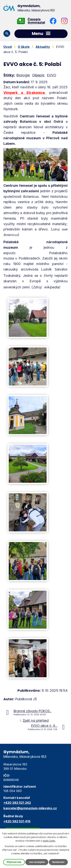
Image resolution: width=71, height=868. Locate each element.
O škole (24, 47)
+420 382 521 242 (17, 803)
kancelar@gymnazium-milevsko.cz (30, 808)
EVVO (52, 75)
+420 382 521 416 (17, 821)
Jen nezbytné (37, 862)
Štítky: (9, 75)
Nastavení (58, 862)
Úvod (8, 47)
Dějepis (38, 75)
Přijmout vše (14, 862)
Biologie (23, 75)
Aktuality (43, 47)
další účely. (49, 841)
